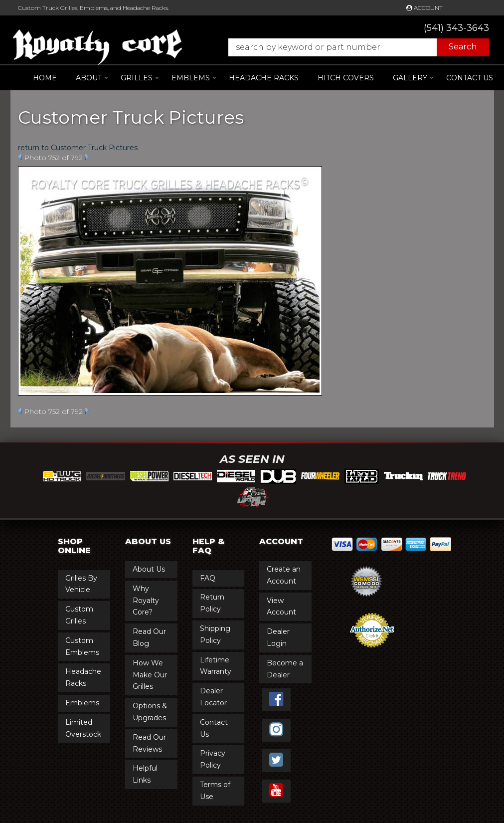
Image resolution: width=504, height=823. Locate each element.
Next (87, 157)
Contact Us (470, 78)
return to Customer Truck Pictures (78, 148)
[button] (354, 47)
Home (45, 78)
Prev (20, 157)
